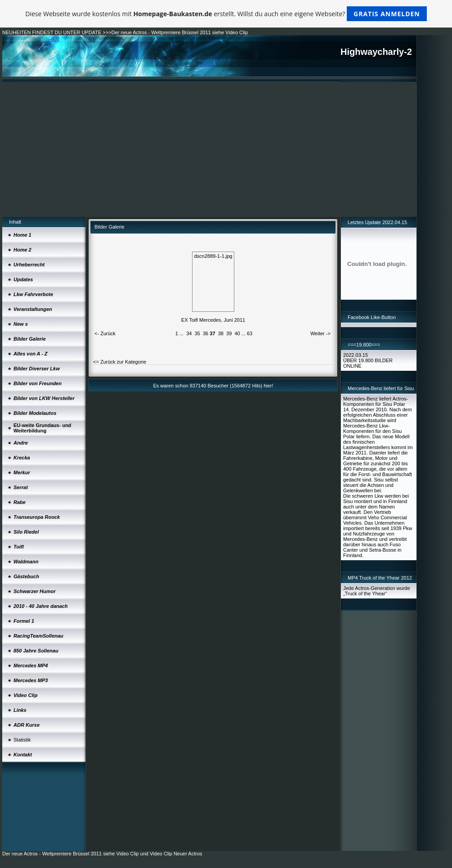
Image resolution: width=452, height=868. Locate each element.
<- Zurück (105, 333)
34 (189, 333)
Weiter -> (320, 333)
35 (197, 333)
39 (229, 333)
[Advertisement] (209, 149)
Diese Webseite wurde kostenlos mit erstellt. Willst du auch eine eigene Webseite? (226, 14)
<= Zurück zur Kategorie (120, 362)
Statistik (22, 740)
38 (221, 333)
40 (237, 333)
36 (206, 333)
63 (250, 333)
